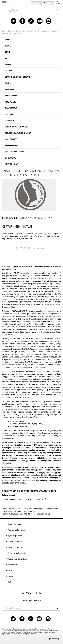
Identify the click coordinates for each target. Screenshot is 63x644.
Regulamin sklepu (14, 524)
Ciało (8, 52)
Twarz (8, 46)
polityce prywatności (44, 632)
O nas (10, 571)
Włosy (8, 58)
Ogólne (9, 71)
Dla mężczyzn (12, 108)
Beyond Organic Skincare (18, 77)
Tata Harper (11, 89)
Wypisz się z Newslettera (17, 559)
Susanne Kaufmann (15, 152)
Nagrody (9, 121)
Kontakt (10, 576)
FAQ (9, 582)
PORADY (9, 40)
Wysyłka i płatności (15, 536)
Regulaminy (11, 96)
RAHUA (8, 83)
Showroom (11, 158)
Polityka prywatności (15, 547)
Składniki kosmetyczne (16, 127)
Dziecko (9, 114)
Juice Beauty (11, 139)
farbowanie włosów (40, 499)
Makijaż (9, 64)
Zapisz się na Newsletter (17, 553)
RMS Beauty (11, 102)
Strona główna (8, 31)
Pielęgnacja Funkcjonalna (18, 133)
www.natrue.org (8, 438)
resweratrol (27, 499)
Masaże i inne (12, 164)
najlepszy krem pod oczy (12, 499)
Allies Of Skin (12, 145)
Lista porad (21, 31)
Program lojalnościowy (16, 530)
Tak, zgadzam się (51, 638)
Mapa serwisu (13, 565)
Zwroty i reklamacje (15, 542)
